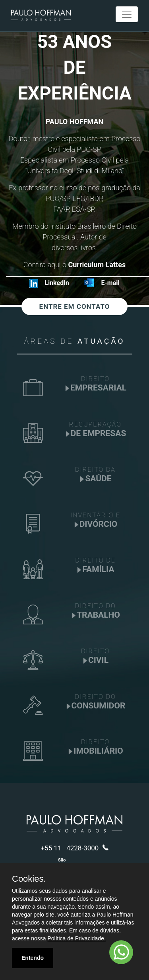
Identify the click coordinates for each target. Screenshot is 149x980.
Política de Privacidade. (77, 938)
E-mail (110, 283)
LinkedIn (57, 283)
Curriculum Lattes (96, 265)
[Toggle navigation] (127, 14)
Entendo (33, 958)
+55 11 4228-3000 (74, 848)
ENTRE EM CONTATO (75, 306)
